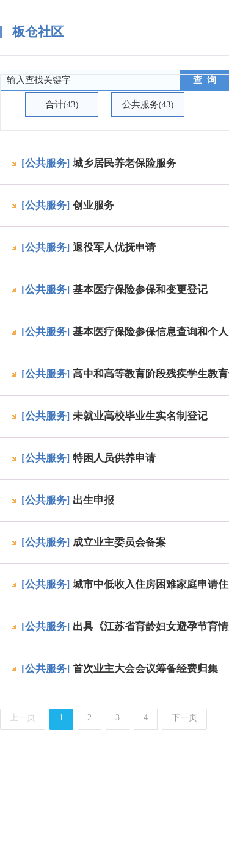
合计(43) (62, 104)
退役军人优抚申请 (114, 248)
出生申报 (93, 500)
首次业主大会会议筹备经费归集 (145, 669)
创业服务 (93, 205)
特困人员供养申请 (114, 458)
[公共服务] (45, 163)
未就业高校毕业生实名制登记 (140, 416)
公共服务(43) (148, 104)
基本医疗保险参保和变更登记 (140, 290)
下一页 (184, 718)
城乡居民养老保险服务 (125, 163)
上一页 (23, 718)
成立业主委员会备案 (119, 542)
